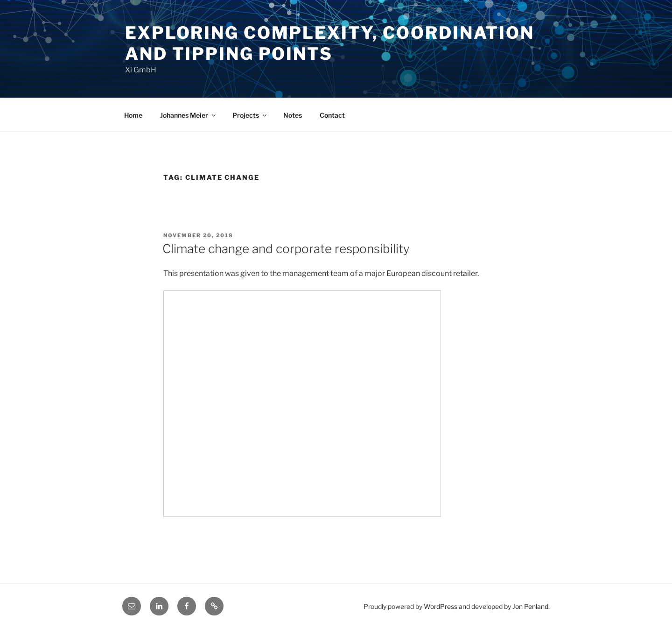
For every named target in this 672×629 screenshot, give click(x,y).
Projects (250, 115)
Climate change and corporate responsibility (286, 249)
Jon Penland (530, 606)
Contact (332, 115)
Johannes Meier (189, 115)
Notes (293, 115)
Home (133, 115)
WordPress (441, 606)
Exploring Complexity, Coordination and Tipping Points (330, 43)
